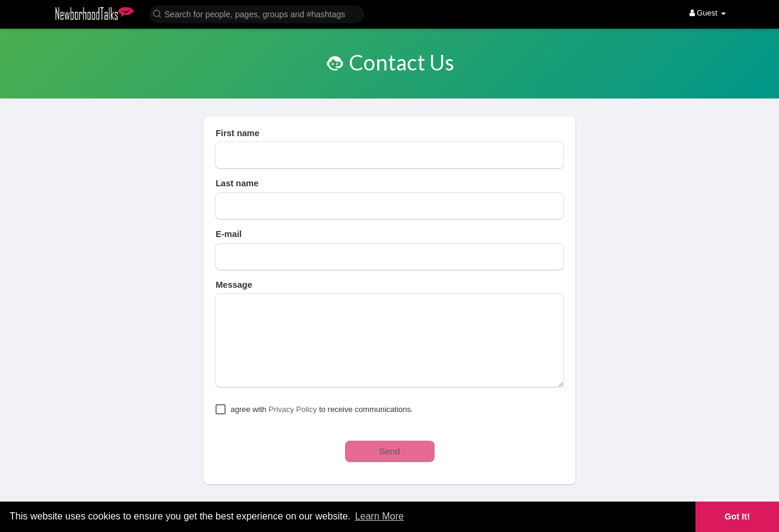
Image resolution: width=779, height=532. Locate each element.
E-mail (229, 234)
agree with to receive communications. (322, 409)
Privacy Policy (293, 409)
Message (234, 285)
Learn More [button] (380, 516)
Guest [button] (708, 13)
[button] (257, 13)
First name (237, 133)
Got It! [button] (737, 516)
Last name (237, 183)
